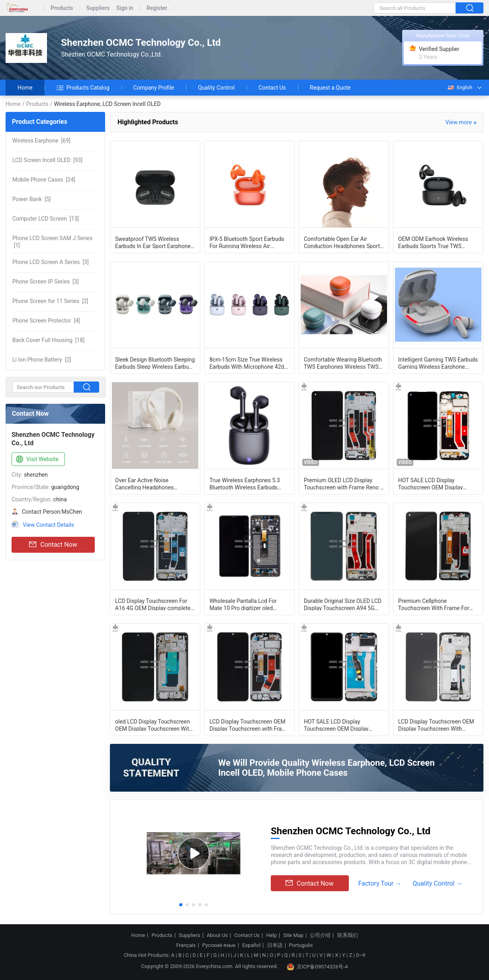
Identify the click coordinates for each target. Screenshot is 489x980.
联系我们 (348, 935)
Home (25, 88)
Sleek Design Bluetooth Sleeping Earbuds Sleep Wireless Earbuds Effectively (155, 363)
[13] (46, 219)
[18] (48, 340)
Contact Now (53, 545)
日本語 (275, 945)
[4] (46, 321)
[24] (44, 180)
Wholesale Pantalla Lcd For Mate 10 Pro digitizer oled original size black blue (243, 604)
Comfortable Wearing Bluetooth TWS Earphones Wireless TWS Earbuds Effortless (343, 363)
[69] (41, 141)
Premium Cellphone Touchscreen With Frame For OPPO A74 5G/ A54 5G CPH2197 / (434, 604)
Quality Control (216, 88)
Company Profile (154, 88)
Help (271, 935)
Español (251, 945)
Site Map (293, 935)
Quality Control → (437, 883)
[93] (47, 160)
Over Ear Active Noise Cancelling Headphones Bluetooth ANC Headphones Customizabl (150, 483)
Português (301, 945)
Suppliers (98, 8)
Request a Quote (330, 88)
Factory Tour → (380, 883)
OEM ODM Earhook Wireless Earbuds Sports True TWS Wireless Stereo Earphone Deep (437, 242)
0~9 (361, 955)
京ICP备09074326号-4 (317, 967)
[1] (52, 242)
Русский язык (219, 945)
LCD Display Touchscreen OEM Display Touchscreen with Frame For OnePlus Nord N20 (249, 725)
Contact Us (272, 88)
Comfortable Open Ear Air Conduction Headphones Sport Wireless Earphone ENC (342, 242)
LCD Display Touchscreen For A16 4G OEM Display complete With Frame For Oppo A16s (153, 604)
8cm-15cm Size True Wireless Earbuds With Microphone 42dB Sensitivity (248, 363)
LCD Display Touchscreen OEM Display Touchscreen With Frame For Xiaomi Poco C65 (436, 725)
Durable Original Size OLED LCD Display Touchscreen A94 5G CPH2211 (343, 604)
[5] (31, 199)
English (460, 88)
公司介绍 (320, 935)
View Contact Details (48, 525)
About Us (217, 935)
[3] (51, 262)
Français (186, 945)
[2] (50, 301)
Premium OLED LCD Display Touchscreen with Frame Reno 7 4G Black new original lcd (343, 483)
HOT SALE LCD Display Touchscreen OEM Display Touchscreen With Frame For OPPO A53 (434, 483)
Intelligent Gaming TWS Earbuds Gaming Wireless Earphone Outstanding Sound (438, 363)
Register (157, 8)
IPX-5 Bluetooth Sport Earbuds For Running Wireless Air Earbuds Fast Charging (247, 242)
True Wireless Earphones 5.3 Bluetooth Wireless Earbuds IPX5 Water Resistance (245, 483)
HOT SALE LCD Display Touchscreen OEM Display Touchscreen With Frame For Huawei (339, 725)
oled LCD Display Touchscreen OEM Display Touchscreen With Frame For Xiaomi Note (154, 725)
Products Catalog (83, 88)
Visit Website (36, 460)
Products (62, 8)
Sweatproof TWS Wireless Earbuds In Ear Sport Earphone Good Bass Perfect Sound (153, 242)
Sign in (125, 8)
